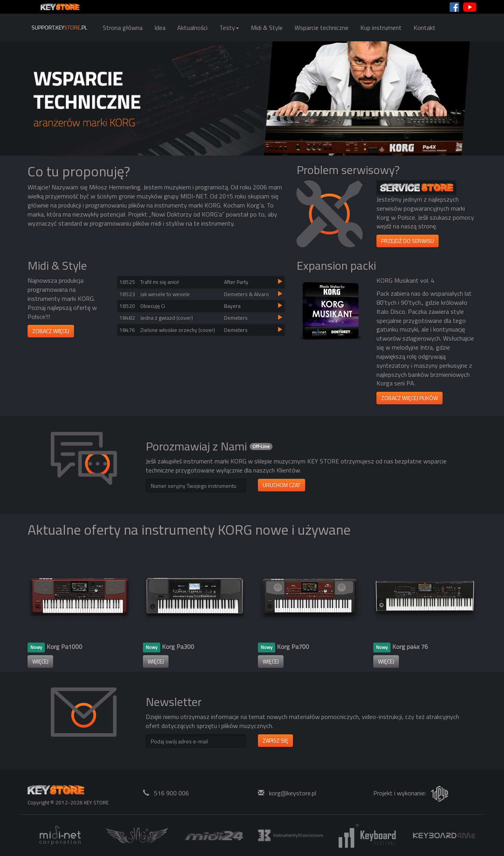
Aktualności (192, 28)
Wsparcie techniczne (321, 28)
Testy (229, 28)
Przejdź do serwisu (408, 241)
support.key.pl (59, 27)
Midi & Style (267, 28)
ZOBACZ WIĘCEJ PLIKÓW (409, 398)
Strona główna (123, 28)
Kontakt (424, 28)
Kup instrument (381, 28)
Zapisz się (275, 740)
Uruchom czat (282, 485)
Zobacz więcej (51, 331)
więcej (40, 661)
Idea (160, 28)
